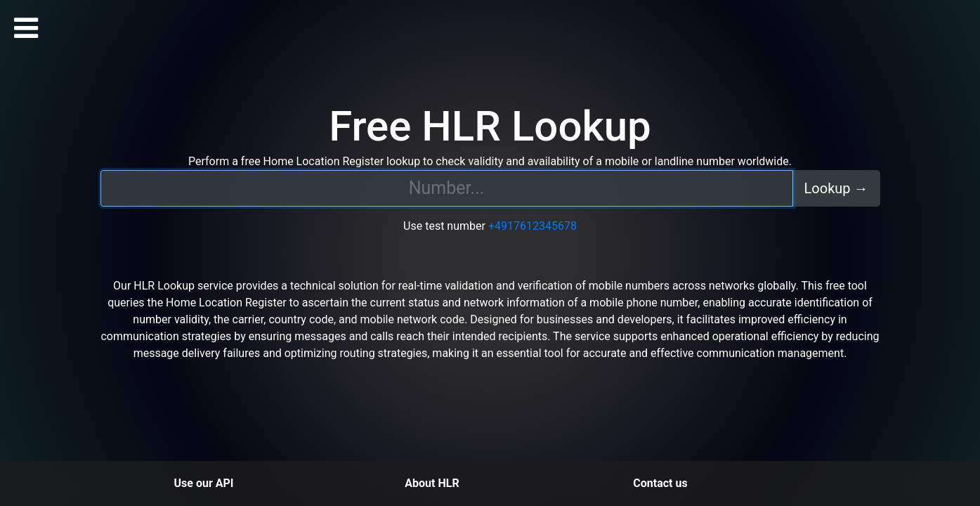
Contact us (660, 483)
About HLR (432, 483)
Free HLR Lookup (490, 126)
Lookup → (836, 188)
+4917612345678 (533, 226)
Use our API (204, 483)
